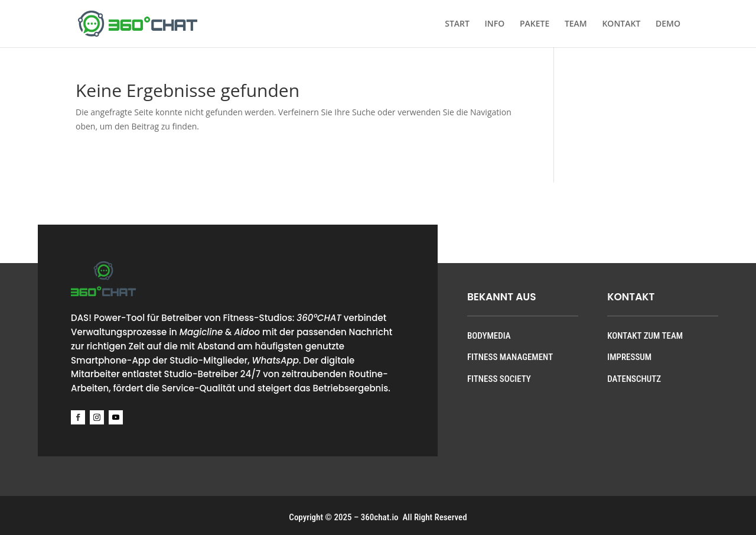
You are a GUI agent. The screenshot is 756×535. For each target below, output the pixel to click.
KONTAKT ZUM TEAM (645, 336)
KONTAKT (621, 24)
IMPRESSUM (629, 357)
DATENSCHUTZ (634, 379)
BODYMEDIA (489, 336)
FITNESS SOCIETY (499, 379)
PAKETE (535, 24)
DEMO (668, 24)
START (457, 24)
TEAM (576, 24)
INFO (495, 24)
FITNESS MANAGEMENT (510, 357)
